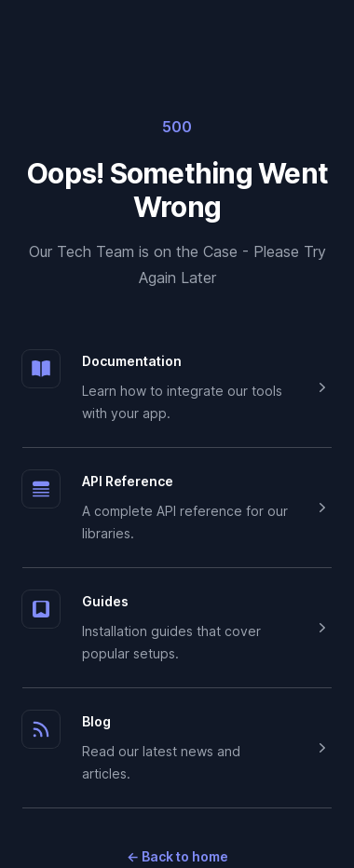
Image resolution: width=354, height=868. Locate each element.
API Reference (128, 481)
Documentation (132, 361)
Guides (105, 601)
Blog (96, 721)
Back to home (177, 856)
